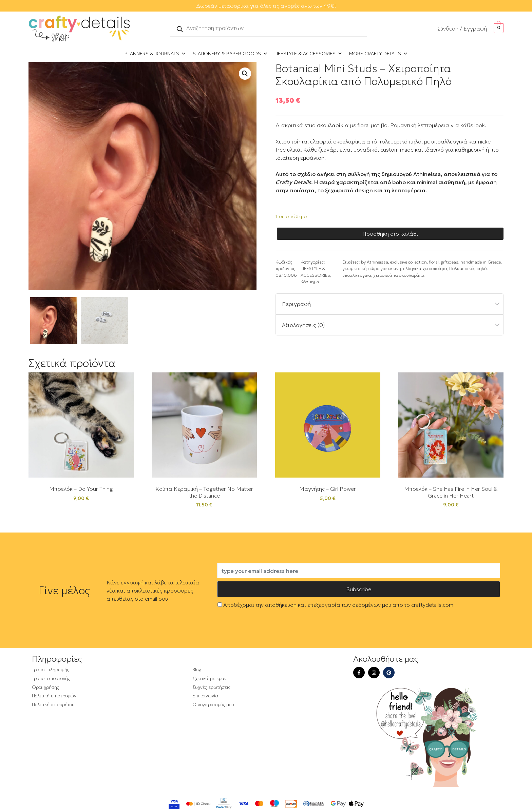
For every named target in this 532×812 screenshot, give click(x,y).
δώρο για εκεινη (385, 269)
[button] (245, 74)
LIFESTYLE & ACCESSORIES (308, 54)
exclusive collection (408, 262)
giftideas (450, 262)
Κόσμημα (310, 282)
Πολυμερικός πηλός (469, 269)
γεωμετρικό (354, 269)
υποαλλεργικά (357, 275)
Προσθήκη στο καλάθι (390, 234)
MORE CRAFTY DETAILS (378, 54)
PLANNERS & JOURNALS (155, 54)
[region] (88, 751)
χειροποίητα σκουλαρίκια (399, 275)
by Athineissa (375, 262)
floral (434, 262)
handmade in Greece (481, 262)
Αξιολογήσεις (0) (303, 325)
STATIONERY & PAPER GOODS (230, 54)
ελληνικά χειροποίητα (425, 269)
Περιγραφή (296, 304)
